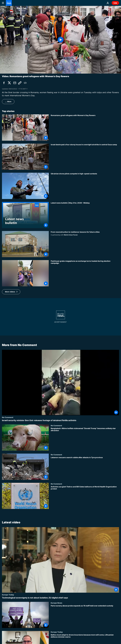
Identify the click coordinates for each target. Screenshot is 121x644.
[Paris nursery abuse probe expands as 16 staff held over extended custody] (85, 616)
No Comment (8, 417)
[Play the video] (60, 40)
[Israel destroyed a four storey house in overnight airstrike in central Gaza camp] (85, 157)
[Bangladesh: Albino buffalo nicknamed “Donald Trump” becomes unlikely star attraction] (85, 439)
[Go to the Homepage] (9, 3)
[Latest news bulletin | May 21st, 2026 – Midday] (85, 215)
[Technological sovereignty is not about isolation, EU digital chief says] (60, 598)
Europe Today (8, 595)
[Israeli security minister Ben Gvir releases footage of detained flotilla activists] (60, 420)
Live (115, 3)
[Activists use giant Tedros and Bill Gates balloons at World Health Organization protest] (85, 497)
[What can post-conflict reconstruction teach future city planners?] (85, 244)
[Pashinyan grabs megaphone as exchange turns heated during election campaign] (85, 273)
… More (8, 102)
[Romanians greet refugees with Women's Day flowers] (85, 127)
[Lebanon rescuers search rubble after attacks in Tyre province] (85, 468)
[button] (11, 292)
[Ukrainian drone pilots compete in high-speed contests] (85, 186)
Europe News (56, 603)
